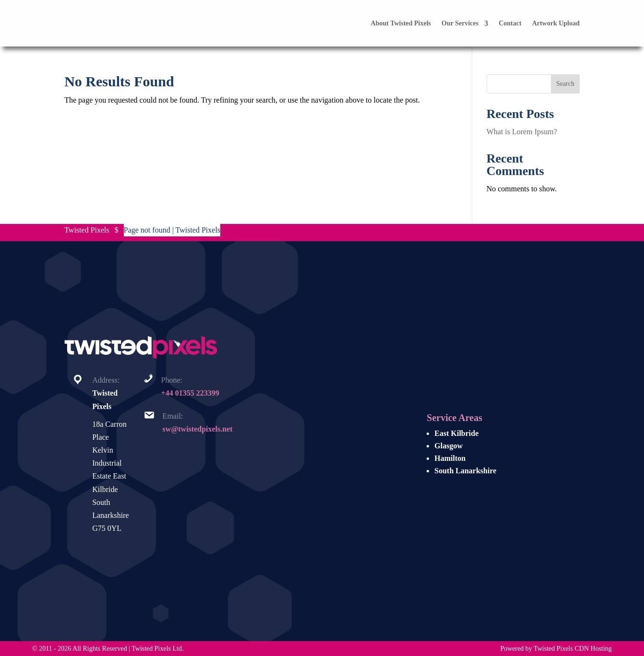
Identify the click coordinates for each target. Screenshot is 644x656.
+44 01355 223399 (190, 393)
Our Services (460, 23)
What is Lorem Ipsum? (522, 132)
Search (565, 84)
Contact (510, 23)
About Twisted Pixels (401, 23)
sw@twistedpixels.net (198, 429)
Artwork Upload (556, 23)
